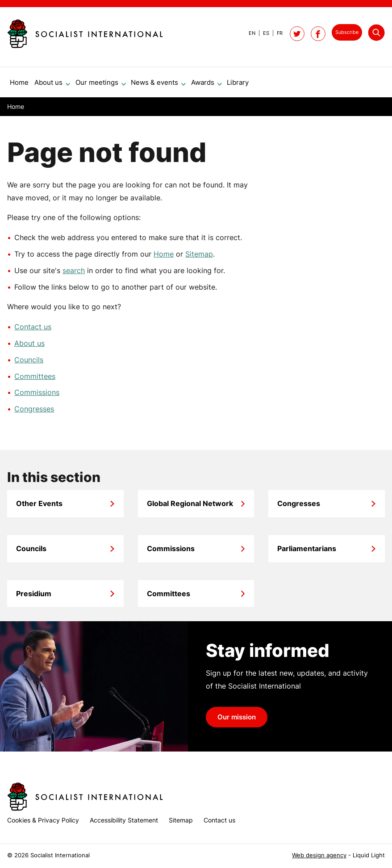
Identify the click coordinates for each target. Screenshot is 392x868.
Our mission (237, 721)
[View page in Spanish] (262, 33)
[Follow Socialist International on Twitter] (297, 34)
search (74, 274)
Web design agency (319, 855)
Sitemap (199, 257)
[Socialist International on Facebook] (318, 34)
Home (164, 257)
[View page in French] (276, 33)
